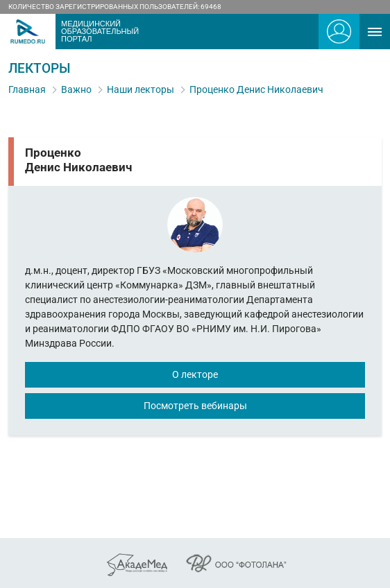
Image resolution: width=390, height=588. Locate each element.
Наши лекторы (141, 89)
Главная (27, 89)
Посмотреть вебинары (195, 406)
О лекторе (195, 374)
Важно (76, 89)
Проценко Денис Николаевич (256, 89)
